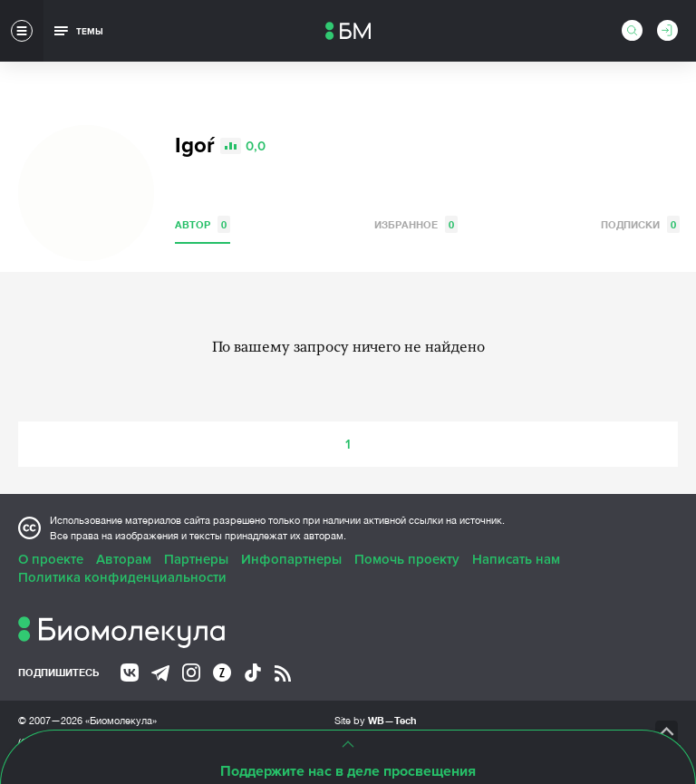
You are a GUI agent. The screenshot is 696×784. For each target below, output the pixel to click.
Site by (376, 720)
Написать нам (516, 559)
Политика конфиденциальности (122, 577)
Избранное (416, 224)
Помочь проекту (407, 559)
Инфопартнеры (291, 559)
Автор (203, 224)
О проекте (51, 559)
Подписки (640, 224)
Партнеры (196, 559)
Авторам (124, 559)
